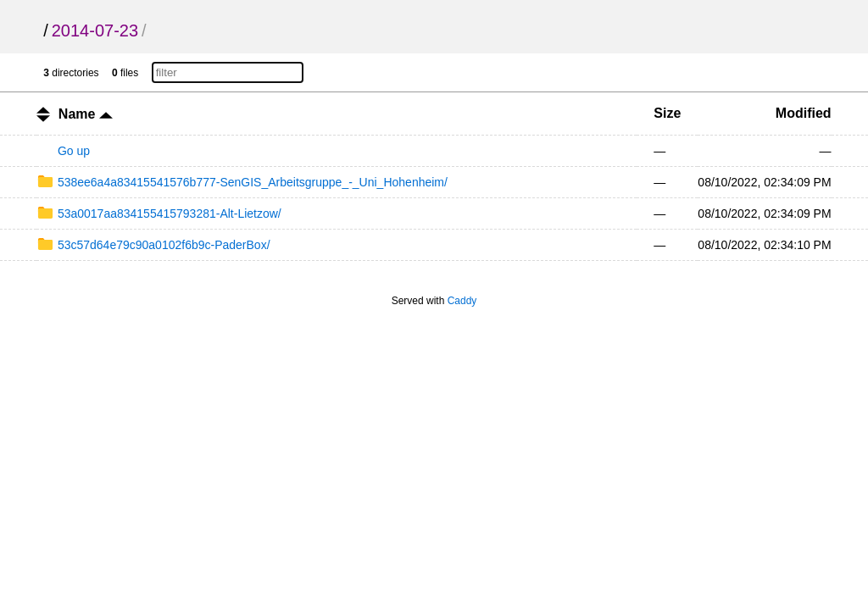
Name (86, 114)
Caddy (462, 301)
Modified (804, 113)
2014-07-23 (95, 30)
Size (667, 113)
